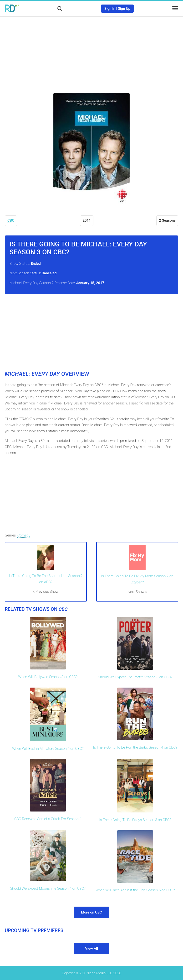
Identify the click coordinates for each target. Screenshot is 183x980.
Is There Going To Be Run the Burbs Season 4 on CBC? (135, 747)
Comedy (24, 535)
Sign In (110, 9)
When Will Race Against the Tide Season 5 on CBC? (135, 890)
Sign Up (124, 9)
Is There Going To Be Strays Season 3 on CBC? (135, 820)
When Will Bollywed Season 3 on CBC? (48, 677)
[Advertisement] (91, 51)
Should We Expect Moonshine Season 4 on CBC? (48, 888)
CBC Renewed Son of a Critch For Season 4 (48, 819)
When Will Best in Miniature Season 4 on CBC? (48, 749)
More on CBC (91, 912)
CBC (11, 220)
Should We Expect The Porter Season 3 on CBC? (135, 677)
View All (91, 949)
